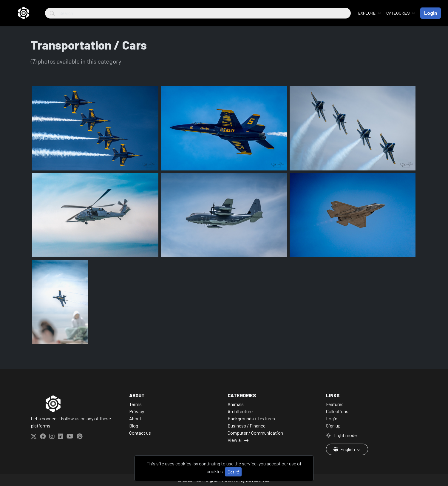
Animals (236, 404)
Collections (337, 411)
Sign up (333, 426)
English (345, 449)
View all (235, 440)
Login (332, 418)
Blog (134, 426)
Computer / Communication (255, 433)
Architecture (240, 411)
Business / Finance (247, 426)
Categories (398, 13)
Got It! (233, 472)
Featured (335, 404)
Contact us (140, 433)
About (135, 418)
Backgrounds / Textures (251, 418)
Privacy (137, 411)
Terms (135, 404)
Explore (367, 13)
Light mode (341, 435)
